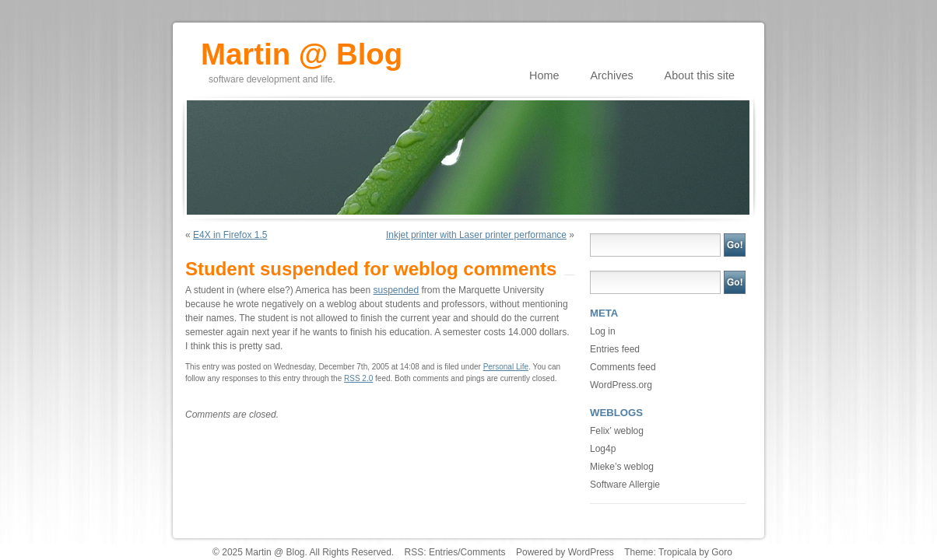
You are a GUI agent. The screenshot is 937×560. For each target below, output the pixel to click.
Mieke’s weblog (622, 467)
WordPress (591, 552)
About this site (700, 75)
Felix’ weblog (617, 431)
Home (544, 75)
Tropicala (677, 552)
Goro (722, 552)
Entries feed (615, 349)
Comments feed (623, 367)
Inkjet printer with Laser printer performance (476, 235)
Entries (443, 552)
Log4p (603, 449)
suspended (396, 290)
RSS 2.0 (358, 378)
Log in (603, 331)
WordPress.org (621, 385)
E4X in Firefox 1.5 (230, 235)
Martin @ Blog (302, 49)
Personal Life (506, 367)
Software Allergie (625, 485)
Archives (611, 75)
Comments (483, 552)
